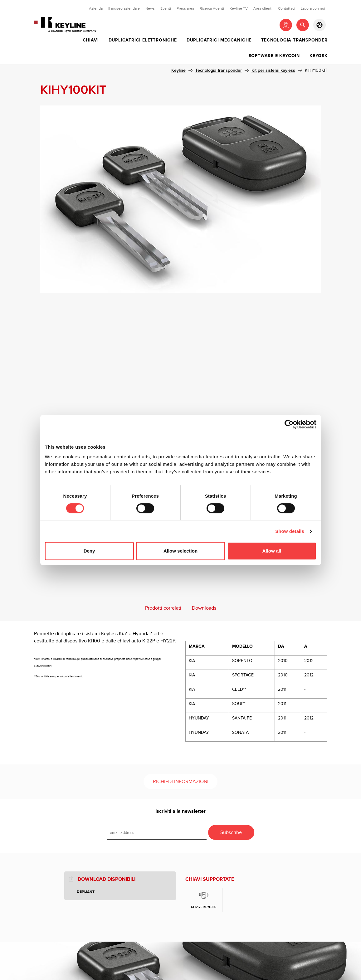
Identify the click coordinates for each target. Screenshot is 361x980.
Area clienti (263, 8)
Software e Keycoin (274, 56)
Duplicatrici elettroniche (143, 40)
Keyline (178, 70)
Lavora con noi (313, 8)
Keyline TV (239, 8)
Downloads (204, 608)
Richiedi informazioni (181, 782)
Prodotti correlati (163, 608)
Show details (290, 531)
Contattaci (287, 8)
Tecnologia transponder (294, 40)
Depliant (86, 892)
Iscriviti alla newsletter (180, 811)
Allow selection (180, 551)
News (150, 8)
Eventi (166, 8)
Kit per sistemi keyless (273, 70)
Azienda (96, 8)
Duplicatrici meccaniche (219, 40)
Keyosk (319, 56)
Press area (185, 8)
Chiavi (91, 40)
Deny (89, 551)
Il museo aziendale (124, 8)
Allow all (272, 551)
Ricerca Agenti (212, 8)
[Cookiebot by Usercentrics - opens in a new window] (289, 424)
